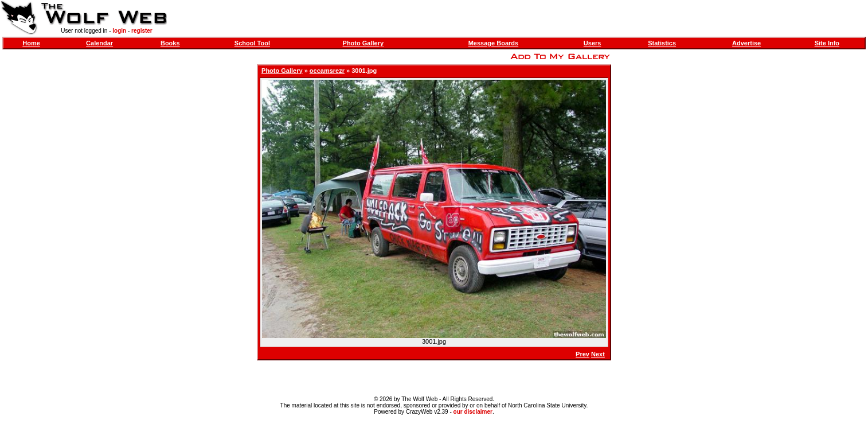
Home (31, 43)
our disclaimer (473, 412)
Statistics (662, 43)
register (142, 31)
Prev (582, 354)
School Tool (252, 43)
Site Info (827, 43)
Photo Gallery (363, 43)
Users (593, 43)
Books (170, 43)
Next (598, 354)
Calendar (99, 43)
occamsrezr (327, 71)
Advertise (746, 43)
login (119, 31)
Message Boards (493, 43)
